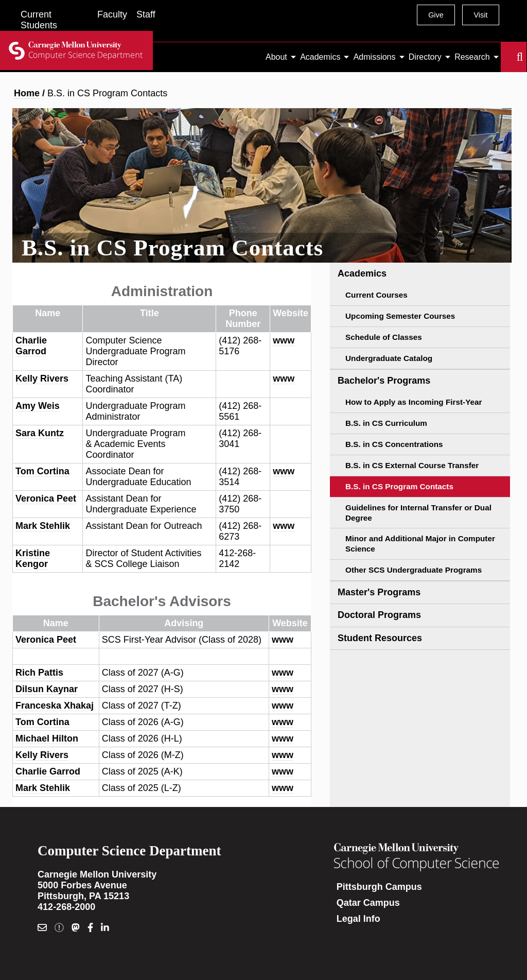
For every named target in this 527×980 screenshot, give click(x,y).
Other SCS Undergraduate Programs (414, 570)
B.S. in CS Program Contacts (399, 486)
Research (472, 57)
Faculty (112, 14)
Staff (146, 14)
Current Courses (376, 295)
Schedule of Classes (384, 337)
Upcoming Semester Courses (400, 316)
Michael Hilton (47, 738)
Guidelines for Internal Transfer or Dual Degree (418, 513)
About (276, 57)
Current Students (39, 20)
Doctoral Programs (379, 615)
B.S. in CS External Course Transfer (412, 465)
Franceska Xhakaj (55, 706)
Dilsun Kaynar (47, 689)
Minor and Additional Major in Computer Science (420, 544)
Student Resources (380, 638)
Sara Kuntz (40, 433)
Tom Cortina (42, 471)
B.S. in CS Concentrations (394, 444)
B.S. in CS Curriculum (386, 423)
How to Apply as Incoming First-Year (414, 402)
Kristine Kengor (33, 558)
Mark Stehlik (43, 526)
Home (27, 93)
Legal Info (358, 919)
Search (507, 57)
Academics (320, 57)
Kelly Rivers (42, 379)
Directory (425, 57)
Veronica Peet (46, 498)
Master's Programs (379, 592)
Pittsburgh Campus (379, 887)
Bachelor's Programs (384, 381)
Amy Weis (38, 406)
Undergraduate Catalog (389, 358)
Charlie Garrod (31, 346)
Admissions (375, 57)
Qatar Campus (368, 903)
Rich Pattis (39, 673)
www (284, 340)
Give (436, 15)
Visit (480, 15)
